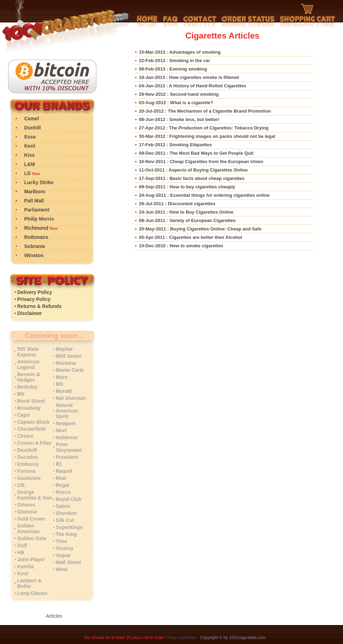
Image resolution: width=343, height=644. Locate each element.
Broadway (29, 408)
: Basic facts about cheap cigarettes (192, 178)
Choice (25, 436)
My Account (248, 22)
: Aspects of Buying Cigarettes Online (193, 170)
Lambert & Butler (29, 583)
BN (21, 394)
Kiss (29, 155)
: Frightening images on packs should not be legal (207, 136)
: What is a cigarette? (176, 103)
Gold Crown (31, 519)
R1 (59, 464)
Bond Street (31, 401)
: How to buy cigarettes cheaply (187, 187)
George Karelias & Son (35, 495)
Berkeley (27, 387)
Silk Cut (65, 520)
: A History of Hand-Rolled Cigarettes (193, 86)
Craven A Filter (35, 443)
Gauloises (29, 478)
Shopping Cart (308, 16)
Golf (22, 545)
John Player (31, 559)
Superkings (69, 527)
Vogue (63, 555)
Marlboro (35, 192)
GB (21, 485)
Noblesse (67, 437)
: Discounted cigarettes (177, 204)
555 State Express (28, 352)
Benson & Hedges (29, 377)
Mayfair (64, 349)
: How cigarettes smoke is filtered (189, 77)
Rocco (63, 492)
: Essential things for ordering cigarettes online (204, 195)
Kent (30, 146)
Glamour (27, 512)
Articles (54, 616)
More (62, 377)
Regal (62, 485)
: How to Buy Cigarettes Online (186, 212)
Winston (34, 255)
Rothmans (36, 237)
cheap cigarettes (181, 638)
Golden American (28, 529)
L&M (29, 164)
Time (61, 541)
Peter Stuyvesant (69, 447)
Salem (63, 506)
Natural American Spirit (67, 411)
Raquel (64, 471)
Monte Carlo (70, 370)
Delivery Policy (35, 292)
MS (59, 384)
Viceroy (65, 548)
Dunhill (32, 128)
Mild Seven (69, 356)
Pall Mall (34, 201)
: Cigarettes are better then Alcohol (190, 237)
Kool (23, 573)
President (67, 457)
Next (61, 430)
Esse (30, 137)
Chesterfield (31, 429)
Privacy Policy (34, 299)
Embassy (28, 464)
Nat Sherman (71, 398)
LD (28, 173)
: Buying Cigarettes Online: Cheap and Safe (200, 229)
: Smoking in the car (174, 61)
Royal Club (69, 499)
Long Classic (32, 593)
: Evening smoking (173, 69)
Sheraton (66, 513)
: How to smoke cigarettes (181, 246)
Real (61, 478)
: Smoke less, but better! (179, 119)
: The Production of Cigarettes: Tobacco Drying (204, 128)
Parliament (37, 210)
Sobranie (35, 246)
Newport (66, 423)
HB (21, 552)
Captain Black (33, 422)
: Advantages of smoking (180, 52)
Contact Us (200, 22)
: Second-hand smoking (179, 94)
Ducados (28, 457)
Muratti (64, 391)
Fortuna (26, 471)
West (62, 569)
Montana (66, 363)
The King (66, 534)
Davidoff (27, 450)
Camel (32, 119)
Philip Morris (39, 219)
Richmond (36, 228)
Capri (23, 415)
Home (147, 22)
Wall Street (68, 562)
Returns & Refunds (39, 306)
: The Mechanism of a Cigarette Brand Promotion (205, 111)
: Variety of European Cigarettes (187, 220)
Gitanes (26, 505)
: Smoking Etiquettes (175, 145)
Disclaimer (30, 313)
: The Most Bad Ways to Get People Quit (196, 153)
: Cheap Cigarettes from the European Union (201, 162)
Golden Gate (32, 538)
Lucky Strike (39, 182)
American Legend (28, 364)
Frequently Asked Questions (170, 22)
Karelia (25, 566)
